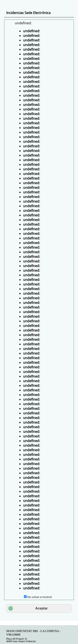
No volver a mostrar (40, 597)
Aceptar (28, 608)
